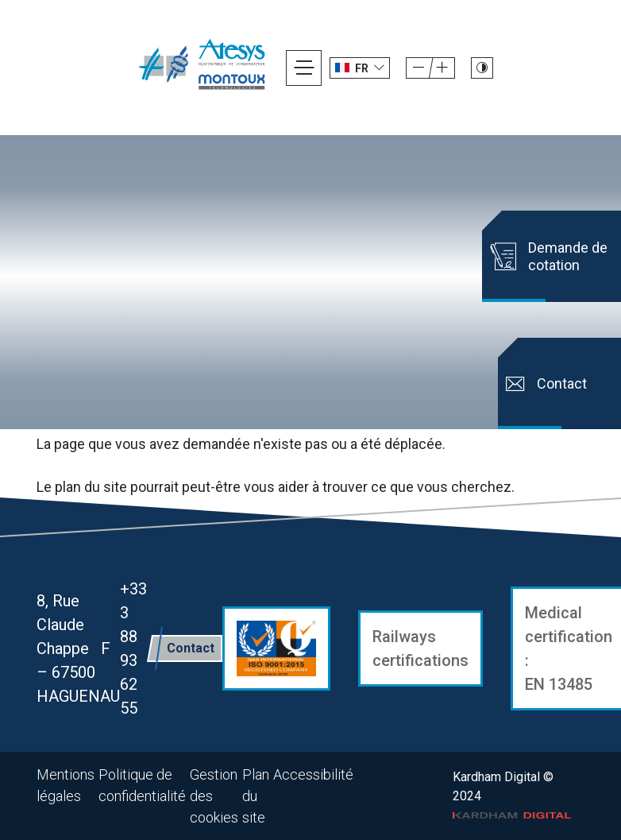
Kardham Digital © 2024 (512, 795)
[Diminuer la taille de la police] (442, 68)
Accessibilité (313, 774)
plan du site (91, 487)
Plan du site (256, 796)
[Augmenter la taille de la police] (418, 68)
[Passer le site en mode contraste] (482, 68)
